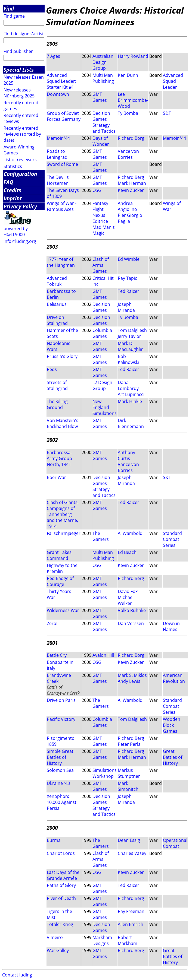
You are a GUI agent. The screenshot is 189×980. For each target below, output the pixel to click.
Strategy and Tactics (104, 128)
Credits (12, 190)
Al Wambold (130, 533)
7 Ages (53, 56)
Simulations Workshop (105, 773)
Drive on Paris (61, 700)
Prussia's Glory (62, 356)
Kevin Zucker (131, 190)
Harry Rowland (133, 56)
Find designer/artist (24, 34)
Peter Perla (129, 744)
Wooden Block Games (172, 725)
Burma (54, 840)
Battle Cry (57, 655)
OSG (97, 190)
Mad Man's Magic (104, 230)
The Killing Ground (57, 404)
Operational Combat (175, 843)
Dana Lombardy (128, 385)
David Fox (128, 591)
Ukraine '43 (58, 783)
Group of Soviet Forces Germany (64, 116)
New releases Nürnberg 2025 (19, 93)
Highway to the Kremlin (62, 568)
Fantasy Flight (100, 206)
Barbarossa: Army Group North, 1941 (59, 458)
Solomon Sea (60, 770)
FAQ (8, 182)
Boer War (56, 477)
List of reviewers (20, 160)
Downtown (58, 94)
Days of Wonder (101, 141)
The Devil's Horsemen (58, 180)
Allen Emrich (131, 924)
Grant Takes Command (59, 555)
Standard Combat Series (172, 539)
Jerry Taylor (129, 336)
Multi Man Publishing (103, 78)
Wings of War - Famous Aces (62, 206)
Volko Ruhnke (132, 610)
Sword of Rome (62, 164)
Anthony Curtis (126, 455)
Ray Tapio (128, 278)
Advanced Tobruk (57, 281)
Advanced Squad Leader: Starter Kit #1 (61, 81)
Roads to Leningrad (57, 154)
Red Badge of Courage (60, 581)
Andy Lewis (129, 681)
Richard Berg (131, 177)
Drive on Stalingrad (57, 320)
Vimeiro (55, 937)
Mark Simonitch (128, 786)
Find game (14, 16)
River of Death (61, 898)
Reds (52, 369)
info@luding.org (20, 241)
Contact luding (17, 975)
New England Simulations (105, 407)
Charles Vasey (132, 853)
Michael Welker (126, 600)
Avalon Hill (103, 655)
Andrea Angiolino (127, 206)
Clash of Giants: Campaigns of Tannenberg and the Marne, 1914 (63, 514)
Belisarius (57, 304)
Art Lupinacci (131, 394)
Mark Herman (132, 183)
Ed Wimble (129, 259)
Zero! (52, 623)
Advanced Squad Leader (173, 81)
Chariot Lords (61, 853)
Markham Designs (102, 940)
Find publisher (18, 51)
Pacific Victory (61, 719)
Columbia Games (102, 333)
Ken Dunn (128, 75)
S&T (167, 113)
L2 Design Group (102, 385)
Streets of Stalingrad (57, 385)
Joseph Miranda (126, 307)
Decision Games (101, 116)
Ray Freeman (131, 911)
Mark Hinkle (130, 401)
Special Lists (19, 70)
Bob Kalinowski (128, 359)
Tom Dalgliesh (132, 330)
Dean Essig (129, 840)
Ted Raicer (128, 291)
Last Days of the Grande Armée (63, 875)
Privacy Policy (20, 206)
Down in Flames (171, 626)
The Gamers (101, 536)
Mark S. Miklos (132, 675)
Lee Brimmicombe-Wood (133, 100)
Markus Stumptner (129, 773)
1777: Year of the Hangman (61, 262)
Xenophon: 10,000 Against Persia (62, 802)
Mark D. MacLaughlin (131, 346)
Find (9, 9)
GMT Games (100, 97)
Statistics (13, 166)
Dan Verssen (131, 623)
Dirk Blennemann (131, 423)
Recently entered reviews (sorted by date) (22, 134)
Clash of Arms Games (101, 265)
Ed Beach (127, 552)
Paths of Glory (61, 885)
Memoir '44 (58, 138)
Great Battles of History (173, 757)
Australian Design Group (103, 62)
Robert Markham (128, 940)
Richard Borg (131, 138)
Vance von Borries (128, 154)
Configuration (20, 174)
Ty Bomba (128, 113)
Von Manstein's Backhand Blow (63, 423)
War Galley (58, 950)
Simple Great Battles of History (60, 757)
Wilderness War (63, 610)
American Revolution (174, 678)
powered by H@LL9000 (16, 231)
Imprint (13, 198)
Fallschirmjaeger (64, 533)
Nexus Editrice (100, 218)
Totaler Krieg (60, 924)
